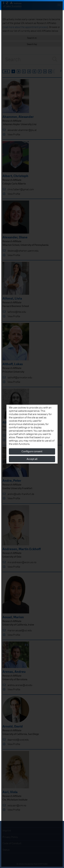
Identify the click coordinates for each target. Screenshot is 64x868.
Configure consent (32, 451)
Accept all (32, 459)
